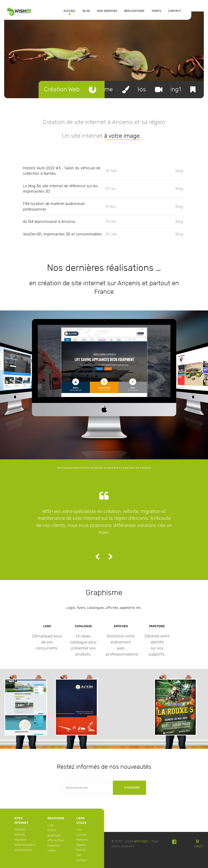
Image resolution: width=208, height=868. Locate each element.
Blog (179, 171)
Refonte (20, 835)
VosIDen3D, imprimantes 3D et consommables (62, 234)
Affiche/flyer (56, 840)
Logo (51, 825)
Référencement (25, 845)
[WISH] (19, 11)
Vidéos (52, 851)
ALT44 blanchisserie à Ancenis (49, 222)
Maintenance (23, 850)
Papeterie (54, 846)
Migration (21, 840)
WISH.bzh (141, 841)
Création (20, 830)
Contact (82, 860)
